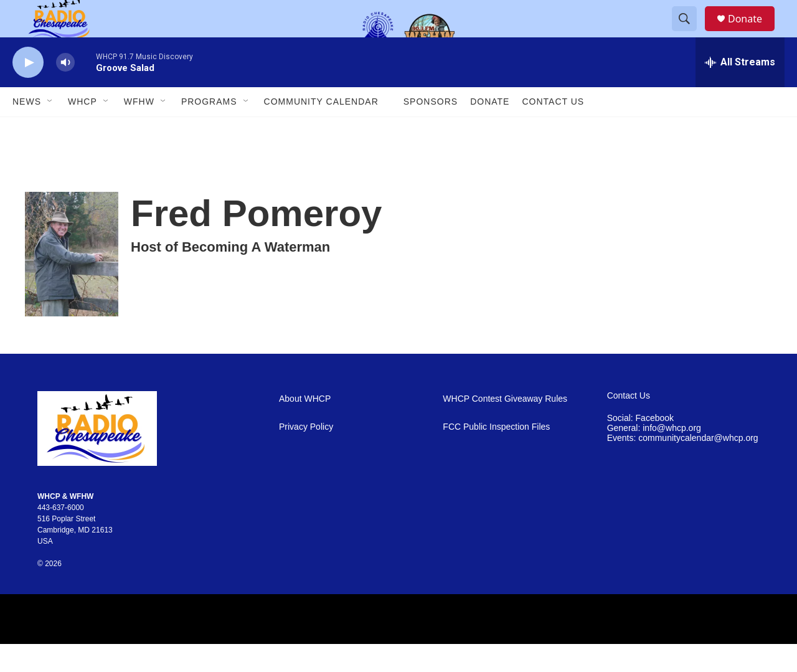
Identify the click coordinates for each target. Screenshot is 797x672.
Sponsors (431, 130)
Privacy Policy (306, 455)
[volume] (65, 91)
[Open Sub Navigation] (50, 130)
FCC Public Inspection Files (496, 455)
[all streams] (740, 90)
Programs (209, 130)
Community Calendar (321, 130)
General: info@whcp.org (654, 456)
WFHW (139, 130)
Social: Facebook (640, 446)
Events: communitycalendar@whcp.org (683, 466)
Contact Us (553, 130)
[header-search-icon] (690, 33)
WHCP (83, 130)
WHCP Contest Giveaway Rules (505, 427)
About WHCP (305, 427)
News (27, 130)
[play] (28, 91)
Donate (753, 33)
